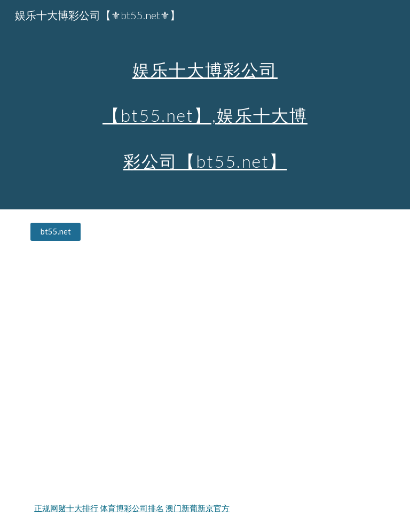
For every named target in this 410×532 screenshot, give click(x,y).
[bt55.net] (55, 232)
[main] (205, 105)
